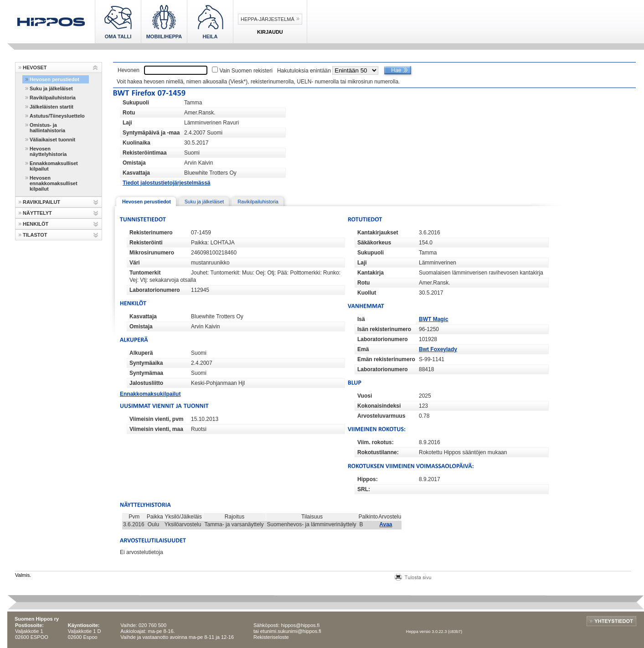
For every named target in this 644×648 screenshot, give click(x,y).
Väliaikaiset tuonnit (52, 140)
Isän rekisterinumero (384, 329)
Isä (361, 319)
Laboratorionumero (155, 290)
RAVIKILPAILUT (41, 202)
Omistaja (134, 163)
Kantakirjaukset (378, 233)
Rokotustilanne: (378, 452)
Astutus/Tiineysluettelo (57, 116)
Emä (363, 349)
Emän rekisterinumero (386, 359)
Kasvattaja (136, 173)
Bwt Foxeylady (438, 349)
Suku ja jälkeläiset (51, 88)
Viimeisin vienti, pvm (157, 419)
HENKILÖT (36, 224)
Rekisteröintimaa (145, 153)
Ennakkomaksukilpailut (150, 394)
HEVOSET (35, 67)
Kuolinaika (137, 143)
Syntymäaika (146, 363)
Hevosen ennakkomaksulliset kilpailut (54, 183)
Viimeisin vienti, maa (156, 429)
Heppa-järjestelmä (268, 19)
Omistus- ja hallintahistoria (47, 128)
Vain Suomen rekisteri (246, 71)
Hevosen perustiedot (54, 79)
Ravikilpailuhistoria (53, 98)
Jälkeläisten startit (52, 107)
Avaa (386, 524)
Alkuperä (141, 353)
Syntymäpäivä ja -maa (151, 133)
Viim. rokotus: (376, 442)
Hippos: (368, 479)
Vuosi (365, 396)
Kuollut (367, 293)
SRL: (364, 489)
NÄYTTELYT (37, 213)
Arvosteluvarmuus (381, 416)
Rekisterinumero (151, 233)
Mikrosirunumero (152, 253)
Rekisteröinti (146, 243)
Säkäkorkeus (374, 243)
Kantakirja (371, 273)
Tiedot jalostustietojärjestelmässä (167, 183)
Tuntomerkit (145, 273)
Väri (135, 263)
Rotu (129, 113)
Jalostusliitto (146, 383)
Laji (127, 123)
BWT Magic (434, 319)
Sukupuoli (136, 103)
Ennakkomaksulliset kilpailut (54, 166)
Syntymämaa (146, 373)
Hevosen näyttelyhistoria (48, 151)
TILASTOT (35, 235)
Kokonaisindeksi (379, 406)
